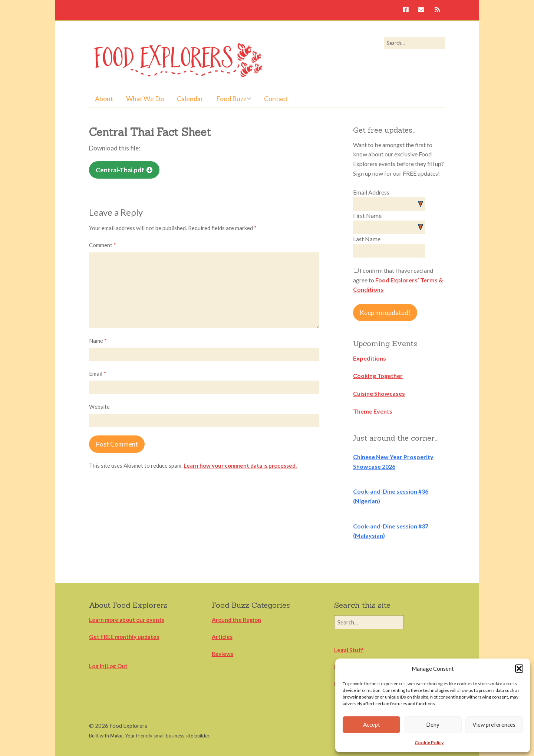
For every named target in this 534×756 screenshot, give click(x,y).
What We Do (145, 99)
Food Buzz (231, 99)
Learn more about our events (127, 620)
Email (98, 374)
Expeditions (370, 358)
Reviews (222, 654)
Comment (103, 245)
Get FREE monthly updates (124, 637)
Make (116, 736)
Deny (433, 724)
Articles (222, 637)
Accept (372, 724)
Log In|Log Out (108, 666)
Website (99, 407)
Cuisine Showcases (379, 393)
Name (98, 341)
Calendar (190, 99)
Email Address (371, 192)
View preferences (494, 724)
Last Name (367, 239)
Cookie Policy (429, 742)
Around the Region (236, 620)
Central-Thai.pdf (120, 170)
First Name (367, 215)
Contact (276, 99)
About (104, 99)
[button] (519, 669)
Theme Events (373, 411)
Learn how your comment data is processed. (240, 465)
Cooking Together (378, 376)
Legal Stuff (349, 650)
